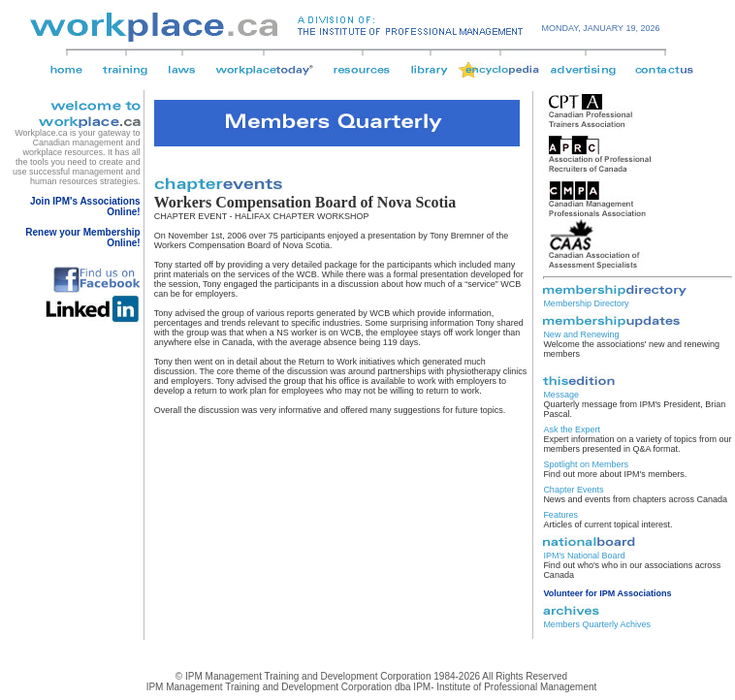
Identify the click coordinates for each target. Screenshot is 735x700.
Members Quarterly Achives (597, 624)
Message (561, 395)
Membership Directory (586, 303)
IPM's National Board (584, 556)
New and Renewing (581, 334)
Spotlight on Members (586, 464)
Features (560, 515)
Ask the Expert (572, 430)
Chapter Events (573, 490)
